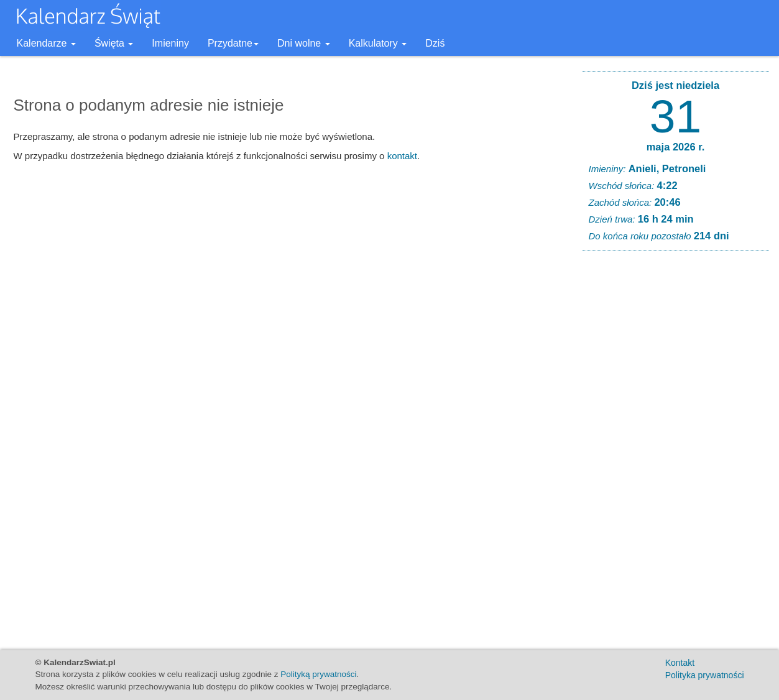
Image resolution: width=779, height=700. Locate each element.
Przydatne (233, 43)
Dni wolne (304, 43)
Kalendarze (46, 43)
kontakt (402, 156)
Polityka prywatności (705, 675)
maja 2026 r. (676, 147)
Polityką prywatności (318, 674)
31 (675, 116)
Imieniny (170, 43)
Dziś (435, 43)
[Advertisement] (676, 450)
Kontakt (680, 663)
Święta (114, 43)
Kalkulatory (378, 43)
